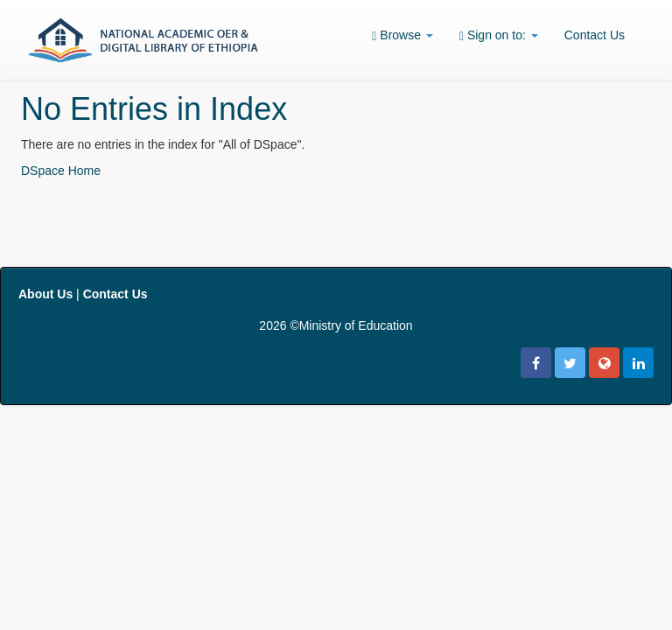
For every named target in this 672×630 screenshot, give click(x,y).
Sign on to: (499, 35)
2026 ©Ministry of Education (336, 325)
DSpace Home (61, 171)
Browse (402, 35)
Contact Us (595, 35)
